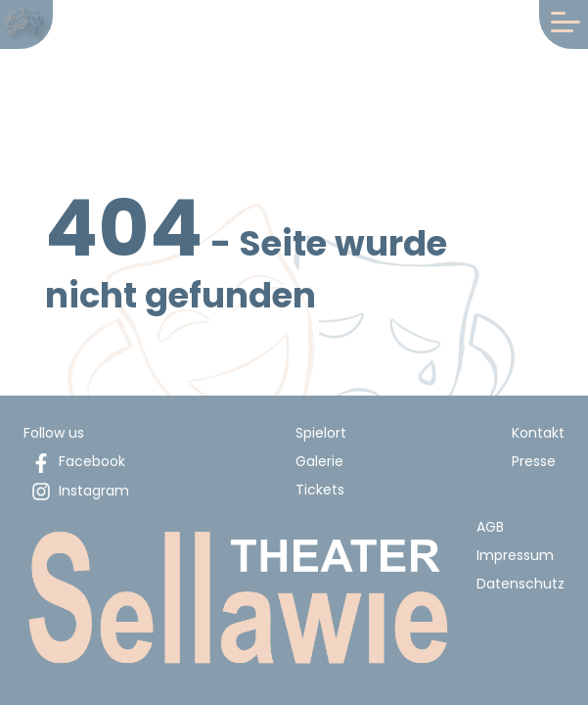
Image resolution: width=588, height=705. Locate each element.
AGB (490, 527)
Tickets (320, 490)
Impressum (515, 555)
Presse (534, 461)
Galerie (319, 461)
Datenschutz (520, 584)
